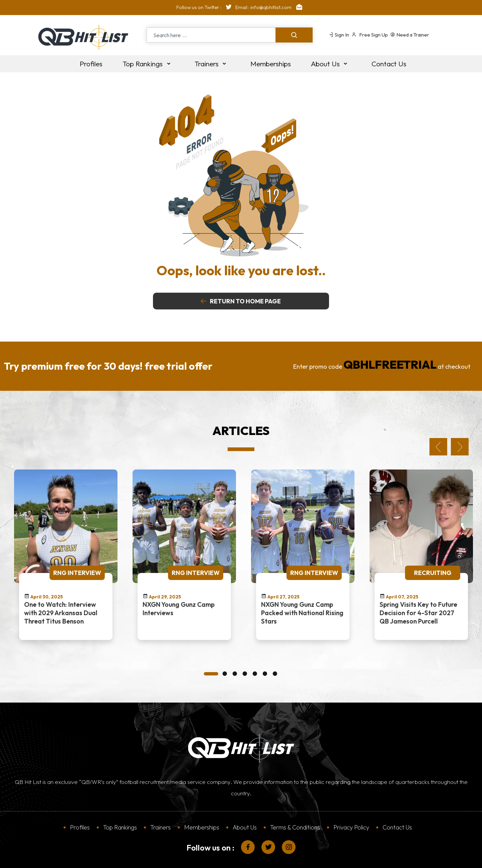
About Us (245, 788)
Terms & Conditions (295, 788)
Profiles (80, 788)
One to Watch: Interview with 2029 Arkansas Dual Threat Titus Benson (61, 574)
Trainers (160, 788)
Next (460, 408)
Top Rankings (120, 788)
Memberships (202, 788)
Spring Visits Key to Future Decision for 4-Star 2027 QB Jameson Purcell (418, 574)
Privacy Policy (351, 788)
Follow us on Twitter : (206, 7)
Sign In (339, 35)
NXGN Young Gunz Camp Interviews (179, 569)
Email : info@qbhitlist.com (270, 7)
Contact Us (397, 788)
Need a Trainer (410, 35)
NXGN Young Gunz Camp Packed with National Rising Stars (302, 574)
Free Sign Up (370, 35)
